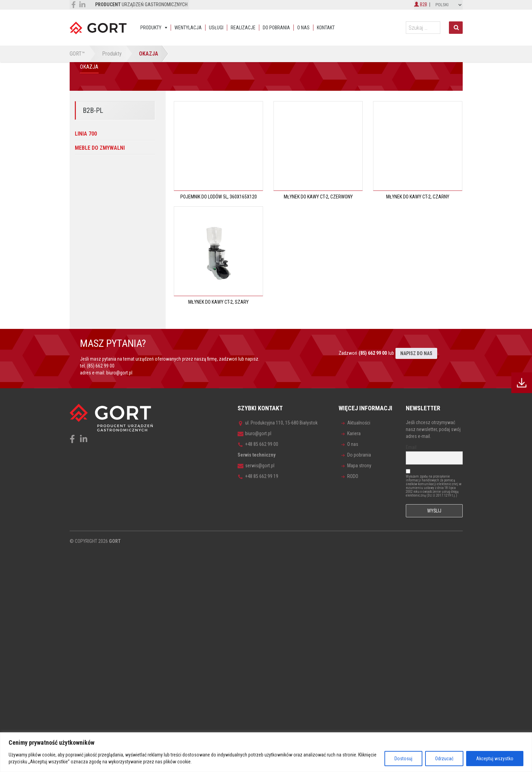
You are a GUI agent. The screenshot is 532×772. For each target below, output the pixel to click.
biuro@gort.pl (119, 373)
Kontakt (326, 28)
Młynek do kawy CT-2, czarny (418, 197)
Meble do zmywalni (100, 148)
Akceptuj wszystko (495, 759)
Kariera (354, 433)
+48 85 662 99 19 (258, 476)
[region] (266, 752)
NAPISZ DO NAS (416, 353)
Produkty (151, 28)
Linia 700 (86, 134)
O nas (303, 28)
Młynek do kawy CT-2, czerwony (318, 197)
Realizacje (243, 28)
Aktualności (359, 423)
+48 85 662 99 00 (258, 444)
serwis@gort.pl (256, 466)
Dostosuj (403, 759)
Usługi (216, 28)
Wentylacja (188, 28)
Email (411, 447)
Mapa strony (359, 466)
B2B (421, 4)
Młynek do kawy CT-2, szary (218, 302)
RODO (353, 476)
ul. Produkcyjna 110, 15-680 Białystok (278, 423)
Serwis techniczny (257, 455)
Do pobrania (276, 28)
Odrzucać (444, 759)
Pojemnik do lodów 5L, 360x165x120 (219, 197)
